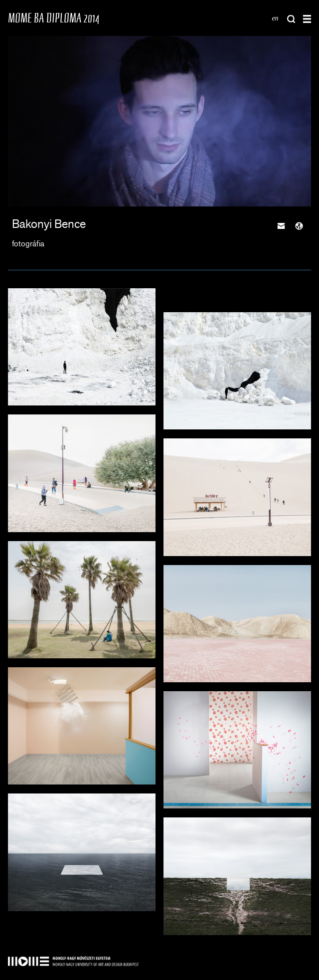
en (275, 18)
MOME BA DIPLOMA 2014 (54, 18)
